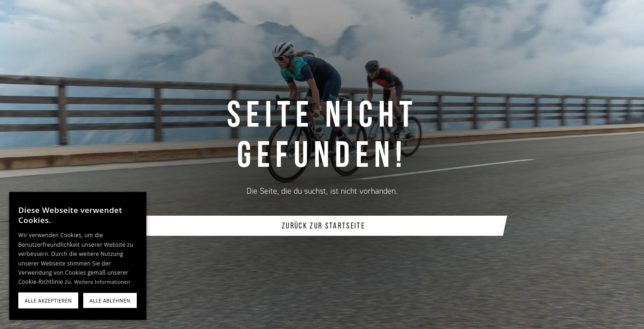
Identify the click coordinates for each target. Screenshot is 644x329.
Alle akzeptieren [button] (48, 300)
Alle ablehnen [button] (110, 300)
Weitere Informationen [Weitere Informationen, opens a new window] (102, 282)
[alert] (78, 256)
